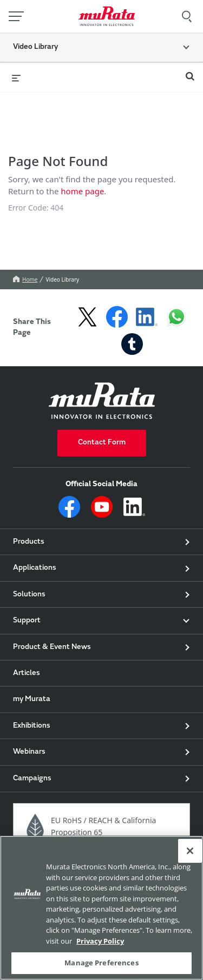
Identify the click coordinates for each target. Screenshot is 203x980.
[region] (101, 908)
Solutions (29, 602)
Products (29, 549)
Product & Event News (52, 654)
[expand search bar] (190, 72)
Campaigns (32, 786)
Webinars (29, 759)
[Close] (190, 851)
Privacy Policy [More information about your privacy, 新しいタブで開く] (100, 941)
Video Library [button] (35, 47)
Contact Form (102, 450)
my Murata (32, 707)
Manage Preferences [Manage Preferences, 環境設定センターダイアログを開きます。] (101, 963)
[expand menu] (16, 77)
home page (82, 194)
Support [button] (27, 628)
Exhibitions (32, 733)
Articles (27, 680)
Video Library (62, 287)
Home (25, 287)
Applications (35, 575)
